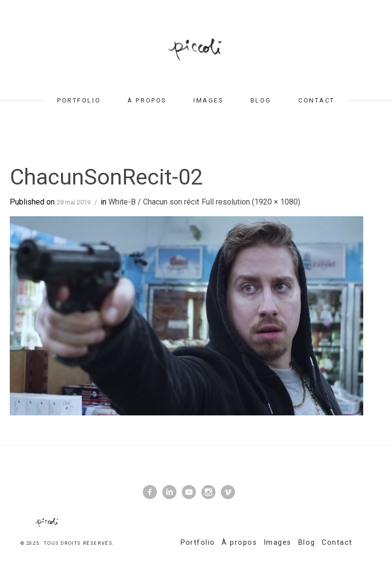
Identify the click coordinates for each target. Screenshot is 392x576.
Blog (261, 100)
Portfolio (79, 100)
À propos (147, 100)
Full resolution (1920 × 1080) (251, 202)
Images (208, 100)
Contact (317, 100)
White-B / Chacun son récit (154, 202)
